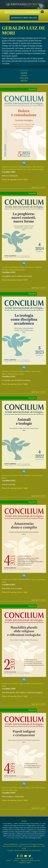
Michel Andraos (25, 371)
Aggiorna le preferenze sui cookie (30, 860)
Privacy (9, 860)
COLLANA (24, 78)
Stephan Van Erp (15, 270)
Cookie (16, 860)
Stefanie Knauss (14, 374)
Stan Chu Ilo (22, 169)
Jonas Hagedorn (33, 169)
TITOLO (24, 76)
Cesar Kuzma (12, 169)
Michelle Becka (25, 580)
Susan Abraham (25, 475)
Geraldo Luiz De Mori (10, 167)
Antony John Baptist (26, 267)
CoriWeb (25, 858)
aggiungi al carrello (38, 187)
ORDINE (24, 73)
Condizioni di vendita (25, 863)
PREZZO (24, 81)
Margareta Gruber (25, 167)
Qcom (31, 858)
